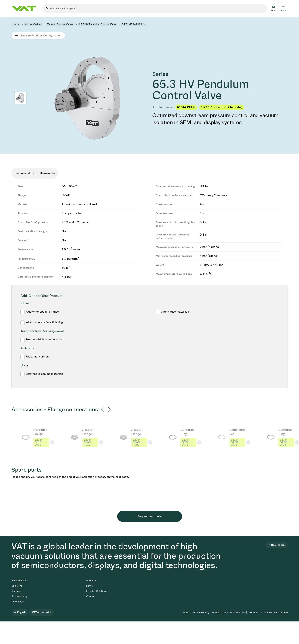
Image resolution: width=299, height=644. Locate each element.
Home (16, 24)
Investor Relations (97, 591)
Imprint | (187, 613)
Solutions (17, 586)
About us (91, 581)
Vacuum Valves (33, 24)
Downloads (18, 602)
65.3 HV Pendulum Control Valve (98, 24)
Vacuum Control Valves (60, 24)
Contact (91, 596)
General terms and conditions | (229, 613)
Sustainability (19, 596)
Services (16, 591)
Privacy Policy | (202, 613)
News (89, 586)
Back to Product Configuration (41, 35)
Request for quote (149, 516)
